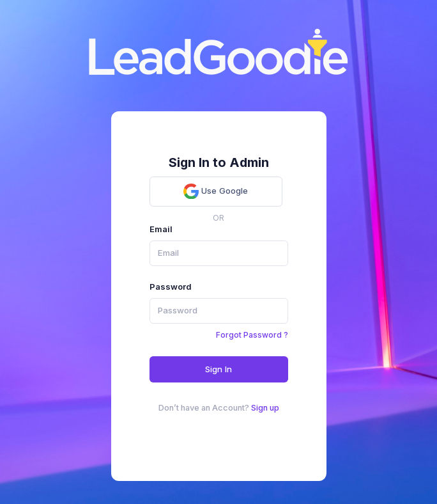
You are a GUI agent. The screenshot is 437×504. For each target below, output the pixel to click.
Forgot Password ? (252, 335)
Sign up (265, 408)
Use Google (216, 191)
